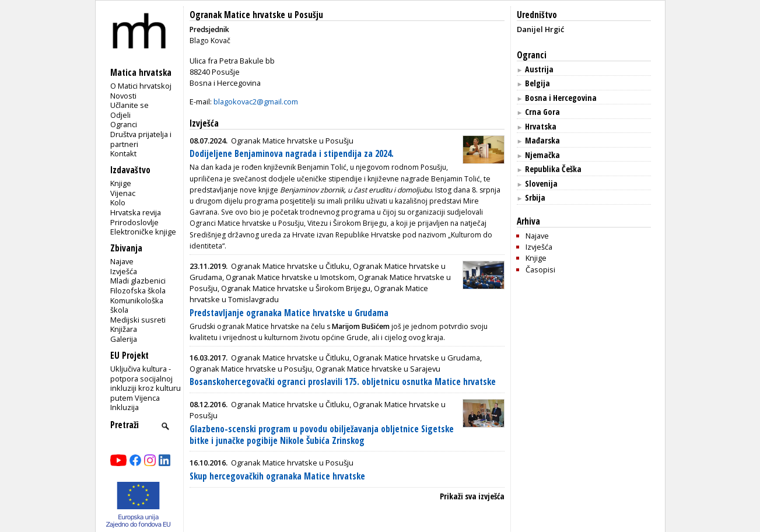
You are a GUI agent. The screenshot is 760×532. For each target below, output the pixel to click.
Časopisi (540, 269)
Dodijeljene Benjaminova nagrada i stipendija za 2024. (292, 154)
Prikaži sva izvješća (472, 496)
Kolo (118, 202)
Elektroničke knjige (143, 232)
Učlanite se (129, 105)
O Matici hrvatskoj (141, 86)
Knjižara (124, 329)
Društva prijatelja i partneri (141, 139)
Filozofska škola (138, 290)
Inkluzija (125, 407)
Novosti (123, 96)
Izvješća (124, 271)
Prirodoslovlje (134, 222)
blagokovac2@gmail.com (256, 101)
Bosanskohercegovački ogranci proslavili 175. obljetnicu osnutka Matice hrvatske (343, 382)
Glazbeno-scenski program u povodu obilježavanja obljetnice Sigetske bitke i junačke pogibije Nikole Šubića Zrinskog (322, 435)
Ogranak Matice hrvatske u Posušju (256, 15)
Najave (122, 261)
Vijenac (123, 193)
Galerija (124, 339)
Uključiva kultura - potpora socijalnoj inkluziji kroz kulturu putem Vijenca (146, 383)
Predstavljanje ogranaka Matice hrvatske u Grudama (289, 313)
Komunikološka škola (137, 305)
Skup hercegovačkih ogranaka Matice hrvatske (277, 476)
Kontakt (123, 153)
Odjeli (120, 115)
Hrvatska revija (136, 212)
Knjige (121, 183)
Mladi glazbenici (138, 281)
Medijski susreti (138, 320)
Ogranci (124, 124)
